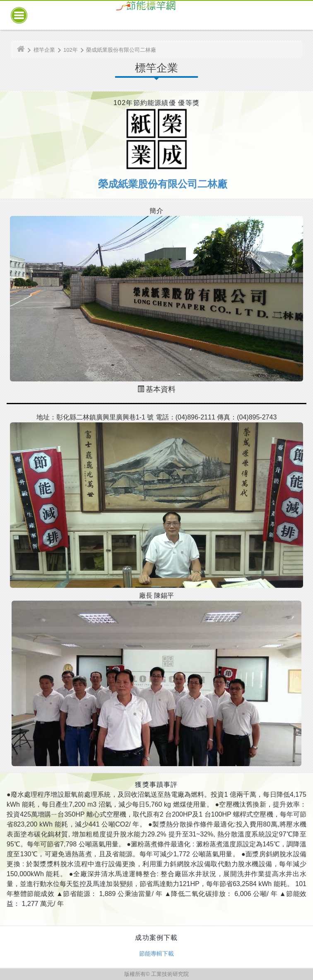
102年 (71, 50)
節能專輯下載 (156, 954)
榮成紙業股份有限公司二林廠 (121, 50)
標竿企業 (44, 50)
